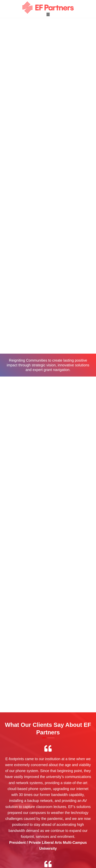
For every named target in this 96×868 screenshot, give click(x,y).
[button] (48, 15)
